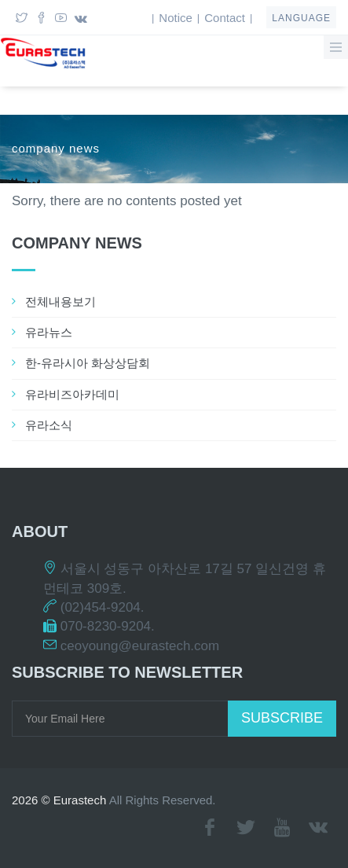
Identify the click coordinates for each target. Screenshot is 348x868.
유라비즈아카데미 (72, 394)
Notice (176, 18)
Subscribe (282, 718)
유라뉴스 (49, 332)
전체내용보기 (60, 302)
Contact (225, 18)
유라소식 (49, 425)
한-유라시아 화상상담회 (88, 363)
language (301, 18)
